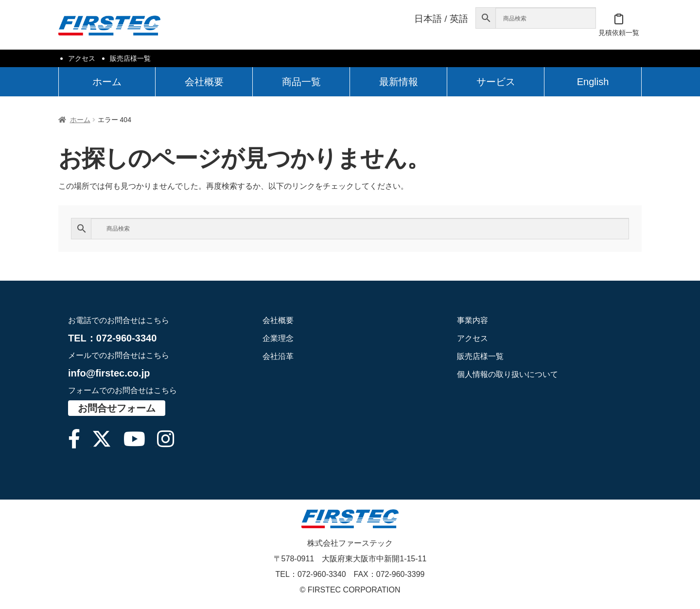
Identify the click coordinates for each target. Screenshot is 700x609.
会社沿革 (278, 356)
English (593, 82)
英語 (459, 19)
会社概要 (204, 82)
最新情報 (399, 82)
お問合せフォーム (117, 408)
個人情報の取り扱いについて (507, 374)
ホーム (107, 82)
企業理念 (278, 338)
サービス (496, 82)
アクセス (82, 58)
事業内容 (472, 320)
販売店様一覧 (130, 58)
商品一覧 (301, 82)
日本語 (428, 19)
